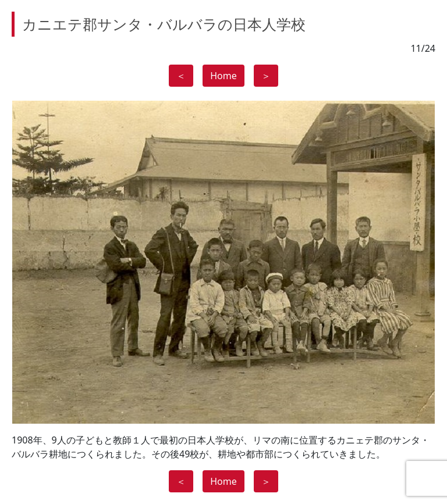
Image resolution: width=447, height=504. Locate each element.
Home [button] (223, 76)
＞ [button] (266, 76)
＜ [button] (181, 76)
